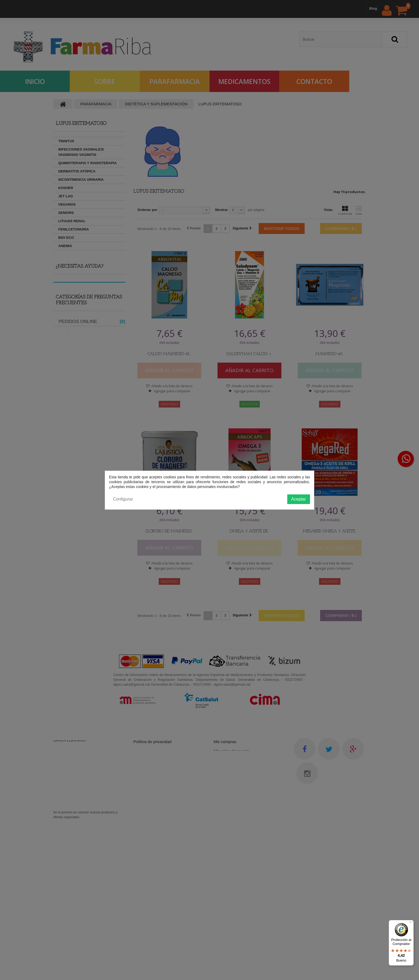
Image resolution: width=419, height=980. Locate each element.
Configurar (123, 499)
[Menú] (410, 923)
